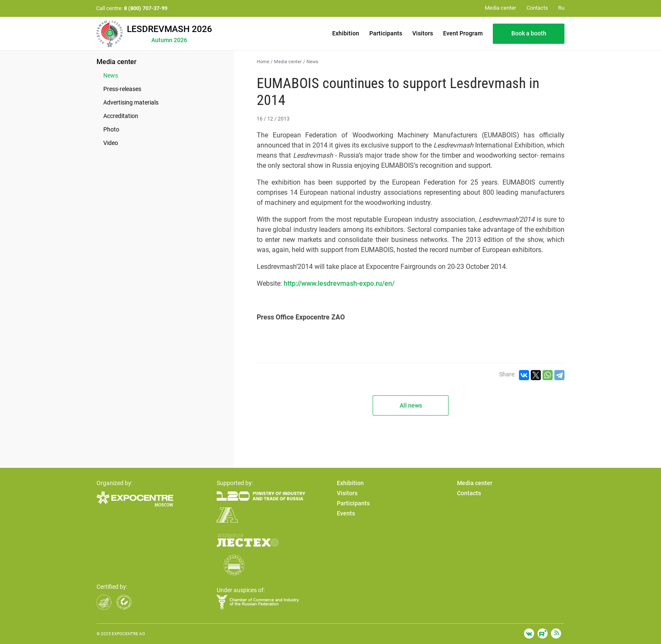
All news (411, 405)
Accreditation (121, 116)
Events (346, 513)
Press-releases (122, 89)
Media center (117, 62)
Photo (111, 129)
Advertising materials (131, 102)
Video (111, 143)
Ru (561, 8)
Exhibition (346, 33)
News (111, 75)
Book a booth (529, 33)
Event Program (463, 33)
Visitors (423, 33)
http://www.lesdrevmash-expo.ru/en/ (339, 283)
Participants (386, 33)
